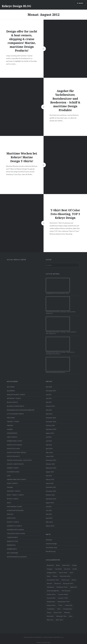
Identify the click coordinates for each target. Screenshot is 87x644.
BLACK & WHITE (12, 402)
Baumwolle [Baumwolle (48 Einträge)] (50, 565)
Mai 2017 (49, 402)
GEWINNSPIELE (12, 433)
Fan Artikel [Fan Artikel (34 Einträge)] (58, 569)
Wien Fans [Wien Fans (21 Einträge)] (50, 620)
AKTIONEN (11, 387)
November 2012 (51, 491)
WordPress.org (51, 551)
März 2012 (49, 522)
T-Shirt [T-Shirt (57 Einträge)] (60, 605)
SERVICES (10, 514)
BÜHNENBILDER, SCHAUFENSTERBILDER (21, 410)
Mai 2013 (49, 476)
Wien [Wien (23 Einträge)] (71, 616)
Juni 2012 (49, 510)
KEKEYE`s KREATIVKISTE (15, 464)
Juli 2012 (49, 507)
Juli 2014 (49, 437)
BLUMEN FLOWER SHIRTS (15, 406)
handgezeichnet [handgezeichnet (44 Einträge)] (52, 573)
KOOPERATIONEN (13, 472)
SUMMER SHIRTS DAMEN (15, 530)
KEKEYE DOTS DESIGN (14, 445)
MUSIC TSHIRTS (12, 483)
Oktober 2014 (50, 425)
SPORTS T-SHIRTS (13, 522)
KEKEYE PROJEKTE (13, 456)
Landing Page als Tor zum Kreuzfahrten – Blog (57, 293)
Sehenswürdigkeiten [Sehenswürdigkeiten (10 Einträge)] (53, 591)
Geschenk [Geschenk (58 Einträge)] (67, 569)
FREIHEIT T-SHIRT (13, 422)
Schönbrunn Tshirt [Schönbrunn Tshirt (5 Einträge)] (62, 587)
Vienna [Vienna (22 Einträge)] (49, 612)
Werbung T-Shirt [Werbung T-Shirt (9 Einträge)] (61, 616)
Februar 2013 (50, 479)
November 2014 (51, 422)
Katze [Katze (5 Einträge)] (49, 576)
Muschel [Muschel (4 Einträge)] (49, 583)
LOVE (9, 476)
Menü (81, 3)
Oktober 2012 (50, 495)
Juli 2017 (49, 395)
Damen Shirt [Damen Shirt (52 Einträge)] (66, 565)
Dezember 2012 (51, 487)
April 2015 (49, 414)
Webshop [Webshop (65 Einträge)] (67, 612)
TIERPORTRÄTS (12, 537)
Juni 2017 (49, 398)
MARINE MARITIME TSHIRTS (17, 479)
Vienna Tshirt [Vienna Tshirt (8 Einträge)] (58, 612)
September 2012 (51, 499)
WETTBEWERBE (12, 553)
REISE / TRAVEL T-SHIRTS (15, 495)
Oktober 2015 (50, 406)
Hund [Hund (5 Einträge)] (71, 573)
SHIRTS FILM (11, 518)
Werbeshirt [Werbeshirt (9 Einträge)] (50, 616)
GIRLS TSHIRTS (12, 437)
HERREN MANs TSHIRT (15, 441)
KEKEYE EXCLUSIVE (13, 449)
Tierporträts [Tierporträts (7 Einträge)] (69, 605)
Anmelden (49, 540)
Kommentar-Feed (51, 547)
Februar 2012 (50, 526)
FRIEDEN (10, 425)
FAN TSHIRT (11, 418)
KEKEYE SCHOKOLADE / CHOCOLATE (19, 460)
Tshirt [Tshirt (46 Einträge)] (59, 609)
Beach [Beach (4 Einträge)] (58, 565)
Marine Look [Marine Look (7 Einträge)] (65, 580)
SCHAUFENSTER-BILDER (15, 510)
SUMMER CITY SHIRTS (14, 526)
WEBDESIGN (11, 545)
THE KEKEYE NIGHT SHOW (16, 534)
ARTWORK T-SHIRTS (14, 398)
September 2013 (51, 468)
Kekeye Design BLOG (16, 6)
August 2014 (50, 433)
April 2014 (49, 449)
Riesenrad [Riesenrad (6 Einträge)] (58, 583)
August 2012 (50, 503)
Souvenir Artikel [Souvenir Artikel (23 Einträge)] (63, 594)
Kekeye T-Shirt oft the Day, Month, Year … (56, 372)
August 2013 (50, 472)
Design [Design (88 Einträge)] (74, 565)
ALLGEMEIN (11, 391)
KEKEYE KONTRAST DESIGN (16, 452)
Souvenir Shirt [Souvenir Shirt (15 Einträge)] (51, 598)
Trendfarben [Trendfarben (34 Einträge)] (51, 609)
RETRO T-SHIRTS (13, 499)
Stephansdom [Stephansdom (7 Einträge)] (51, 602)
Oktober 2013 (50, 464)
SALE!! (9, 503)
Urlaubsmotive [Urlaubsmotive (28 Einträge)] (67, 609)
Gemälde (10, 429)
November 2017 (51, 391)
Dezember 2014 (51, 418)
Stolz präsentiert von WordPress (33, 637)
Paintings (10, 487)
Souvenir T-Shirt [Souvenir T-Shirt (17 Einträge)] (63, 598)
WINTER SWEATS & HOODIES (17, 557)
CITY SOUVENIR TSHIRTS (15, 414)
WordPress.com (59, 637)
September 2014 (51, 429)
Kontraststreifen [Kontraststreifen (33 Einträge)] (65, 576)
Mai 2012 (49, 514)
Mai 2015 (49, 410)
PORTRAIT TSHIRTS (14, 491)
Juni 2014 (49, 441)
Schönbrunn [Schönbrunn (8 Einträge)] (50, 587)
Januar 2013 (50, 483)
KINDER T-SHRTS (13, 468)
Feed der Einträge (51, 544)
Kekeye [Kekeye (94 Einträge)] (55, 576)
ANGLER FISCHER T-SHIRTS (16, 395)
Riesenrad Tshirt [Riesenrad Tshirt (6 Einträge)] (68, 583)
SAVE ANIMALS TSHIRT (15, 507)
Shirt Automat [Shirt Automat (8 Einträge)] (66, 591)
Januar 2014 (50, 456)
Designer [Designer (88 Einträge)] (50, 569)
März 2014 (49, 452)
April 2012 (49, 518)
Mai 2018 (49, 387)
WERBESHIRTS (12, 549)
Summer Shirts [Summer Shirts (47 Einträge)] (51, 605)
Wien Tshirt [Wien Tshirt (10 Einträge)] (59, 620)
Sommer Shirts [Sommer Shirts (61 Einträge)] (51, 594)
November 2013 (51, 460)
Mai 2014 (49, 445)
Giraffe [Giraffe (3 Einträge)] (75, 569)
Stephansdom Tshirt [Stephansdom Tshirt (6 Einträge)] (64, 602)
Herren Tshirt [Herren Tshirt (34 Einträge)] (63, 573)
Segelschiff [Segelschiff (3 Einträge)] (73, 587)
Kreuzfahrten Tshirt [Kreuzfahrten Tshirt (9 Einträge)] (53, 580)
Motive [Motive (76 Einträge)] (74, 580)
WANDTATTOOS (12, 541)
